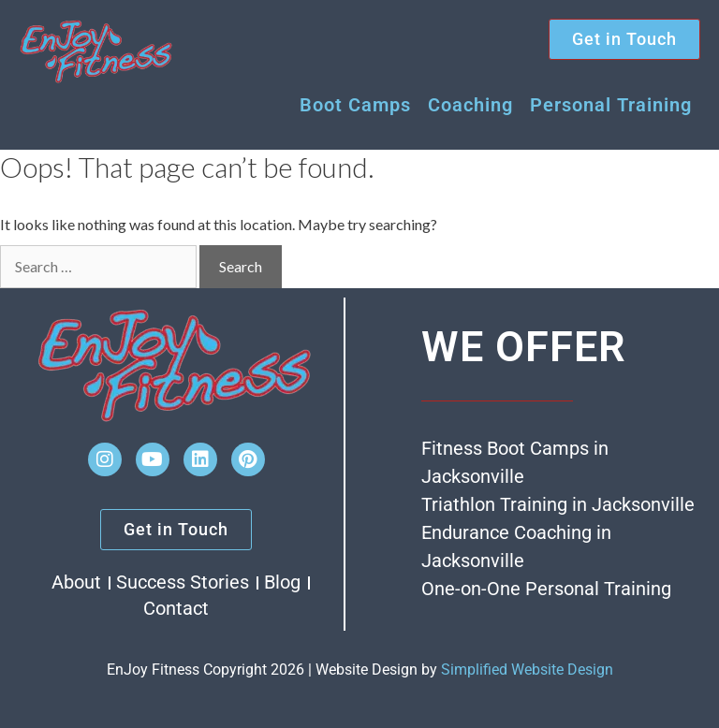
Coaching (470, 105)
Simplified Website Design (527, 670)
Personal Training (611, 105)
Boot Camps (355, 105)
